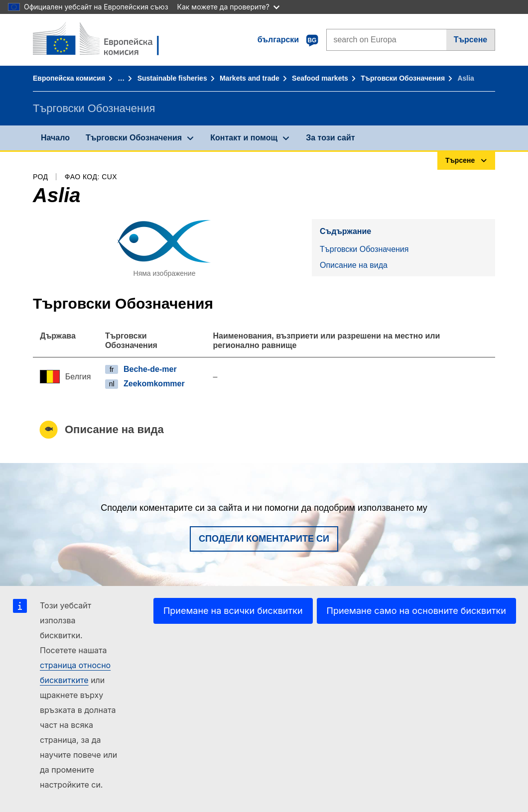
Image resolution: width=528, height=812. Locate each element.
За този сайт (330, 138)
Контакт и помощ (244, 138)
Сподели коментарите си (264, 539)
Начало (55, 138)
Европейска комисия (69, 78)
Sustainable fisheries (172, 78)
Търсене (471, 40)
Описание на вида (354, 265)
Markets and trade (250, 78)
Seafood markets (320, 78)
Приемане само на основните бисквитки (416, 611)
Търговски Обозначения (403, 78)
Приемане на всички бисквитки (233, 611)
